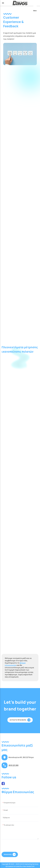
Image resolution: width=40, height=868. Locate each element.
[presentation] (18, 846)
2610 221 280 (13, 765)
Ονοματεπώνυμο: (10, 803)
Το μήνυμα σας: (9, 825)
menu (3, 3)
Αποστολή (8, 854)
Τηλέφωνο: (6, 818)
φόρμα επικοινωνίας (15, 664)
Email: (6, 810)
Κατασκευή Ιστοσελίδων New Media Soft (20, 866)
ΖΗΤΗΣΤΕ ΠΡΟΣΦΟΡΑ (18, 720)
